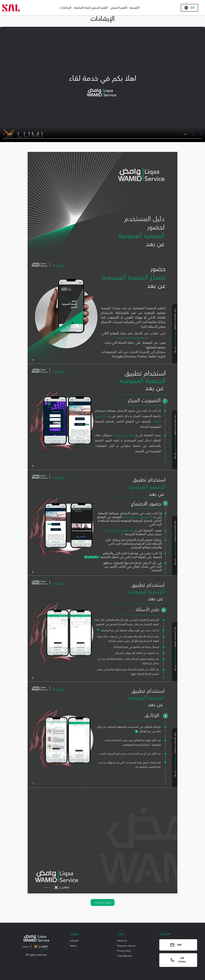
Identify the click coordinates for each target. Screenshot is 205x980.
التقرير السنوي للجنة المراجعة (91, 8)
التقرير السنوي (119, 8)
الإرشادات (65, 8)
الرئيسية (134, 8)
